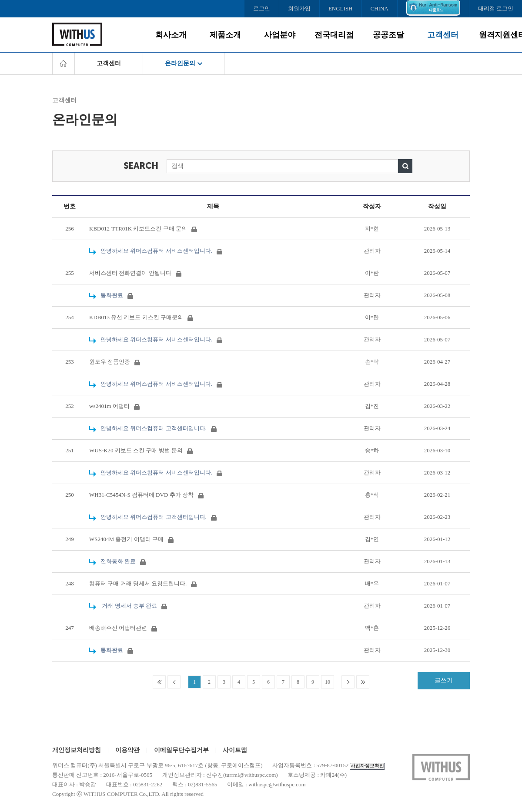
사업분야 (280, 35)
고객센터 (443, 35)
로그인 (262, 8)
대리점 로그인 (496, 8)
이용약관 (127, 750)
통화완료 (111, 295)
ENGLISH (341, 8)
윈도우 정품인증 (115, 362)
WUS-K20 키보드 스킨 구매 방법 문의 (141, 450)
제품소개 (225, 35)
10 (328, 682)
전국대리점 (334, 35)
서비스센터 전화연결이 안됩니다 (135, 273)
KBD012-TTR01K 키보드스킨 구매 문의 (143, 229)
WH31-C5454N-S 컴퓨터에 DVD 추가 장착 (146, 495)
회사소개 (171, 35)
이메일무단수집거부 (181, 750)
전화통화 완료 (117, 561)
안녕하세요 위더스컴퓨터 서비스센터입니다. (156, 251)
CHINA (380, 8)
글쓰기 (444, 680)
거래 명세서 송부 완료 (128, 606)
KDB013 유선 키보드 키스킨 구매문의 (141, 317)
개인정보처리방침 (77, 750)
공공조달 (388, 35)
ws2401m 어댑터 (114, 406)
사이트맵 (235, 750)
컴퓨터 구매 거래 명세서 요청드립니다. (143, 583)
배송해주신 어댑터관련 (123, 628)
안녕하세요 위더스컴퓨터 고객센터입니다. (153, 428)
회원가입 (299, 8)
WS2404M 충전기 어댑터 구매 (131, 539)
